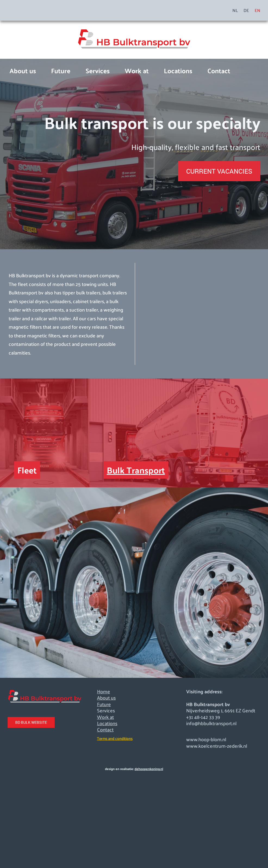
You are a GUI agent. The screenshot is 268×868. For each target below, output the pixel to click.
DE (246, 10)
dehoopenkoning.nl (149, 769)
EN (258, 10)
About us (23, 70)
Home (104, 691)
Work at (137, 70)
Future (61, 70)
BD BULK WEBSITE (31, 722)
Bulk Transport (136, 470)
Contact (219, 70)
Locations (178, 70)
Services (98, 70)
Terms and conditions (115, 738)
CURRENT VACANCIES (219, 171)
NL (235, 10)
